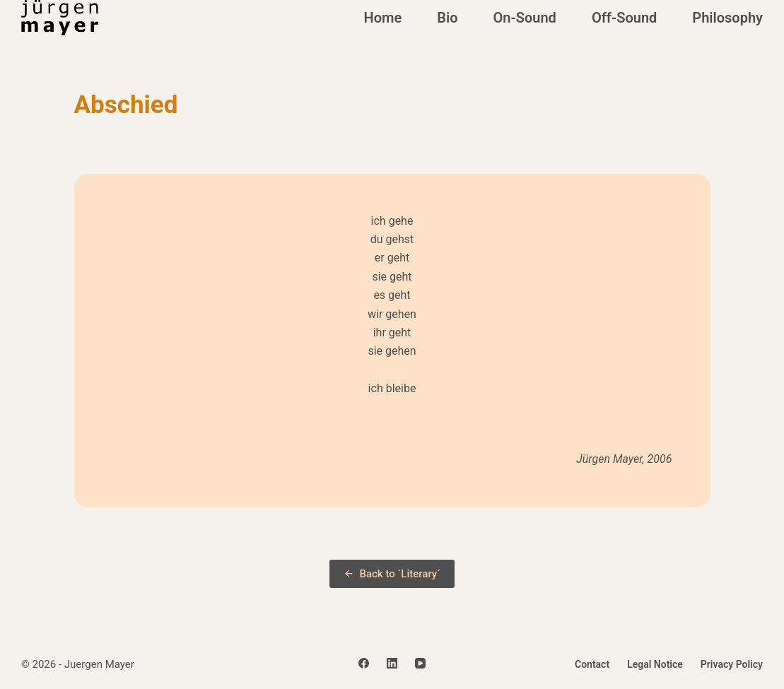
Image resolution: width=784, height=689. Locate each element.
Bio (447, 18)
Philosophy (727, 18)
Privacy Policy (732, 664)
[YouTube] (420, 663)
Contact (592, 664)
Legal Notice (655, 664)
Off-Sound (624, 18)
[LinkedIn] (392, 663)
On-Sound (524, 18)
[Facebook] (364, 663)
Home (383, 18)
